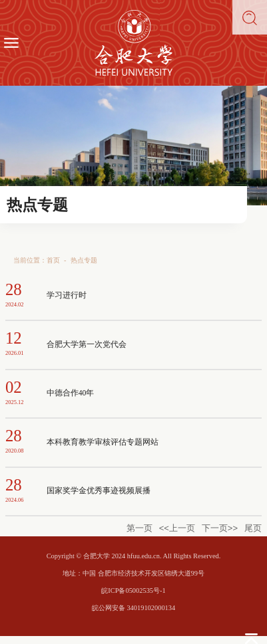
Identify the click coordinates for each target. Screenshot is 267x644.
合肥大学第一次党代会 (87, 345)
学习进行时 (67, 295)
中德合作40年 (71, 393)
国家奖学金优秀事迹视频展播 (99, 491)
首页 (53, 260)
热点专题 (84, 260)
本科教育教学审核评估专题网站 (103, 442)
